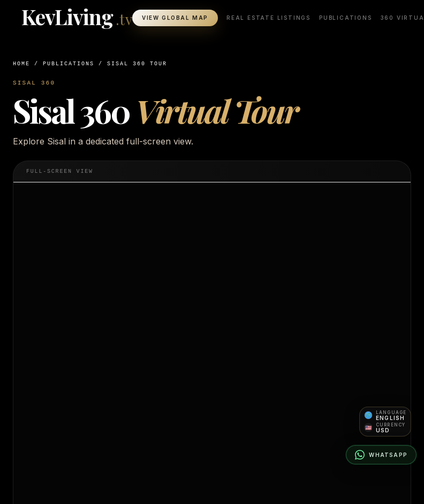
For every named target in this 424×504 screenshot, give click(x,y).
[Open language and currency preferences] (385, 422)
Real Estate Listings (268, 18)
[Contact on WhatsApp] (381, 455)
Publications (346, 18)
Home (21, 64)
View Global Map (175, 18)
